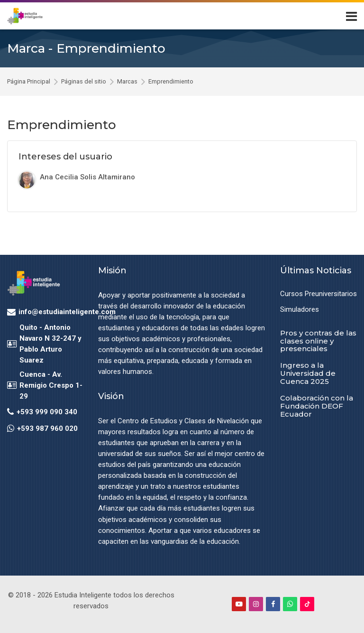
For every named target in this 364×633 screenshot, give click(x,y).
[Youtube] (239, 604)
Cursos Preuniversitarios (318, 294)
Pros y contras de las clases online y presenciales (318, 341)
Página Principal (29, 82)
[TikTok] (307, 604)
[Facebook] (273, 604)
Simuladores (300, 309)
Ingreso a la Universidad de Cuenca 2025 (308, 373)
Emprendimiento (171, 82)
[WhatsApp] (290, 604)
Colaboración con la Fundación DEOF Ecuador (317, 406)
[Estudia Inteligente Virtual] (25, 16)
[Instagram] (256, 604)
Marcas (127, 82)
